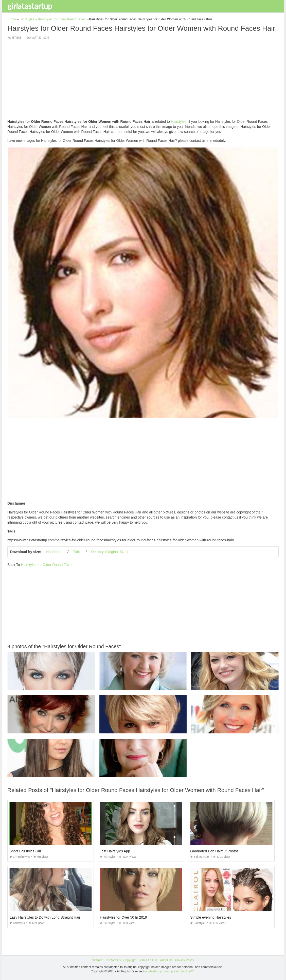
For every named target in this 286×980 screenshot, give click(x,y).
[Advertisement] (143, 80)
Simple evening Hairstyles (211, 917)
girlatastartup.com (157, 971)
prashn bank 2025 (183, 971)
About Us (166, 960)
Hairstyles (14, 38)
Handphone (55, 552)
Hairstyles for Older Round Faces (47, 565)
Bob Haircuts (200, 857)
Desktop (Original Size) (110, 552)
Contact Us (113, 960)
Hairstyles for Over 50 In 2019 (123, 917)
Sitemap (98, 960)
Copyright (130, 960)
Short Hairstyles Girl (25, 851)
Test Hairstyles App (115, 851)
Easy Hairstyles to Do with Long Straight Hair (45, 917)
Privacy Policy (184, 960)
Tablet (78, 552)
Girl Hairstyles (20, 857)
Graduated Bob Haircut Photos (214, 851)
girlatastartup (30, 6)
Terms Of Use (148, 960)
